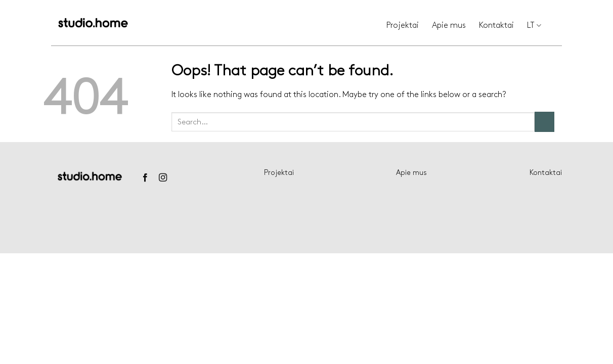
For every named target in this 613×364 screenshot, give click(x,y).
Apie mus (449, 26)
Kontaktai (496, 26)
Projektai (403, 26)
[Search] (558, 26)
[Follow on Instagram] (163, 178)
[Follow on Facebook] (145, 178)
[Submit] (544, 122)
